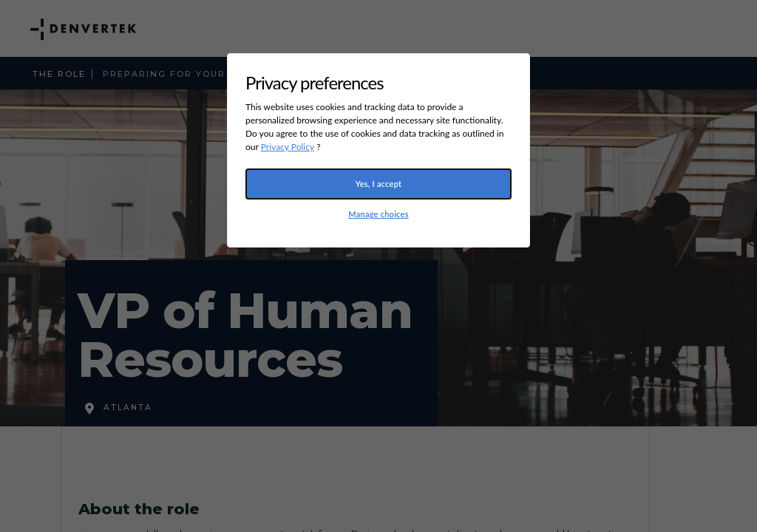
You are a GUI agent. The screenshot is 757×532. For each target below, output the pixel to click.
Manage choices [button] (378, 214)
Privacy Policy (288, 147)
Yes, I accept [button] (379, 184)
